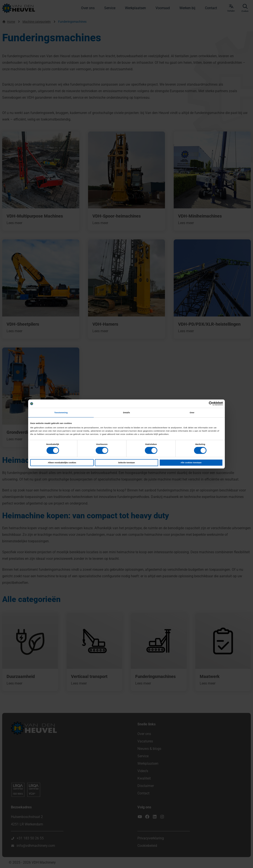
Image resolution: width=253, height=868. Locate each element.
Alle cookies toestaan (191, 463)
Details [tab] (126, 413)
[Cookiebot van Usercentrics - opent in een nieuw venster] (204, 404)
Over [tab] (192, 413)
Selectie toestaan (126, 463)
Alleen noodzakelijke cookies (62, 463)
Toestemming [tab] (61, 413)
